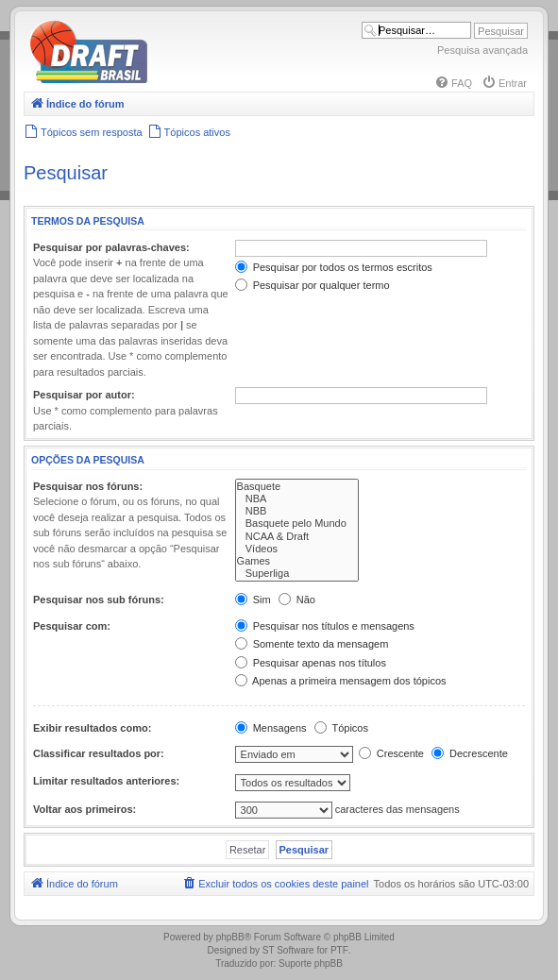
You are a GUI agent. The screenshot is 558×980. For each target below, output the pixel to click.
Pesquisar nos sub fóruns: (99, 600)
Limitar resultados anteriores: (106, 781)
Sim (253, 600)
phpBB (230, 937)
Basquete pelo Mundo (297, 524)
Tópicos (341, 728)
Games (297, 561)
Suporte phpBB (311, 963)
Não (297, 600)
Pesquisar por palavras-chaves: (111, 247)
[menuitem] (453, 83)
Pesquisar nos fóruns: (88, 486)
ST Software (288, 950)
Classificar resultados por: (99, 753)
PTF (339, 950)
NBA (297, 499)
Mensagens (271, 728)
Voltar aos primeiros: (85, 809)
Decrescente (470, 753)
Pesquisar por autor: (84, 395)
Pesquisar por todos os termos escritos (334, 267)
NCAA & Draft (297, 537)
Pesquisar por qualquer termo (313, 285)
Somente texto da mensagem (312, 644)
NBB (297, 511)
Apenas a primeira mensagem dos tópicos (341, 681)
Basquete (297, 487)
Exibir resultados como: (92, 728)
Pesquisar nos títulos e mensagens (325, 626)
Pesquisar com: (72, 626)
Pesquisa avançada (482, 50)
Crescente (391, 753)
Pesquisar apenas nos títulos (311, 663)
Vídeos (297, 549)
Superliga (297, 574)
